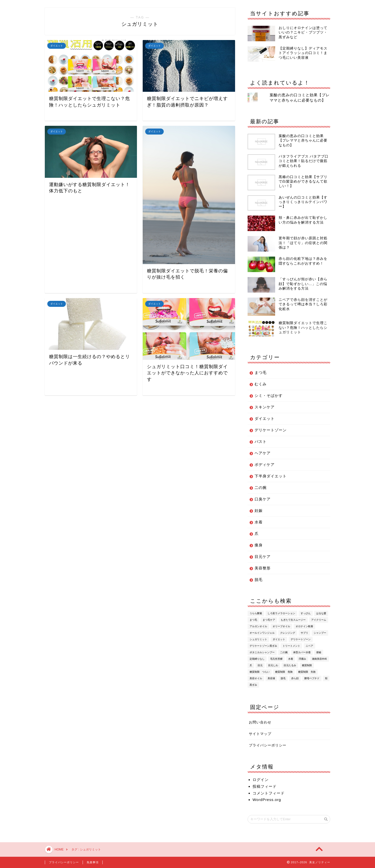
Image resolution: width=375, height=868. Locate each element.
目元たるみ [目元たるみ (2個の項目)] (290, 665)
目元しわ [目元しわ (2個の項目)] (273, 665)
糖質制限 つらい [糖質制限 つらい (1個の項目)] (260, 672)
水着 (259, 522)
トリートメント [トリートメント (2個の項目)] (291, 646)
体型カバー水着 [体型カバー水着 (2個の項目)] (302, 652)
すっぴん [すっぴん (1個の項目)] (306, 613)
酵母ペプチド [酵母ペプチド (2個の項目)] (312, 678)
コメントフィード (269, 793)
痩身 (259, 545)
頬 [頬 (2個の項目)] (326, 678)
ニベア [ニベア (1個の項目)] (309, 646)
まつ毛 (261, 372)
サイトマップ (260, 734)
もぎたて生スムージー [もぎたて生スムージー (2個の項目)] (293, 620)
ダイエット (265, 418)
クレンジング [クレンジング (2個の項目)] (288, 633)
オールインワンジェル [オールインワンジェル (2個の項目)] (262, 633)
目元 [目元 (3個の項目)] (260, 665)
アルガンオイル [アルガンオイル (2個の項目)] (258, 626)
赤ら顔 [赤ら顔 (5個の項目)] (295, 678)
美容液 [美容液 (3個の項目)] (271, 678)
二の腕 (261, 488)
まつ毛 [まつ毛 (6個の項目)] (253, 620)
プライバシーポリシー (268, 745)
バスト (261, 442)
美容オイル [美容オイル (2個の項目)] (256, 678)
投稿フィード (265, 786)
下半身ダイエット (271, 476)
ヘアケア (263, 453)
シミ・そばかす (269, 395)
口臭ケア (263, 499)
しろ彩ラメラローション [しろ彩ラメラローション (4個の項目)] (281, 613)
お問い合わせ (260, 722)
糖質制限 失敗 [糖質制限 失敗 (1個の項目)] (307, 672)
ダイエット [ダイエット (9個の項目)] (279, 639)
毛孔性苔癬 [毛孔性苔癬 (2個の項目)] (276, 659)
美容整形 (263, 568)
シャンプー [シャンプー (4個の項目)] (320, 633)
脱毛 (259, 580)
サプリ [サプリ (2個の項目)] (304, 633)
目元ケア (263, 557)
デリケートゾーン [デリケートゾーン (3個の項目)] (301, 639)
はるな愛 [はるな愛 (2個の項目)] (321, 613)
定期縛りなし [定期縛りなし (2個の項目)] (257, 659)
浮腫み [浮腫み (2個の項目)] (302, 659)
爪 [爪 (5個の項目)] (251, 665)
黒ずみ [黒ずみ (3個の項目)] (253, 685)
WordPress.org (267, 800)
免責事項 (93, 862)
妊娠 (259, 511)
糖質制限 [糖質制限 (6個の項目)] (307, 665)
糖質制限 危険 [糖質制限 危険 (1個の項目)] (284, 672)
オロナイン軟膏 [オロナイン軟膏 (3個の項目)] (304, 626)
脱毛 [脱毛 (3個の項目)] (283, 678)
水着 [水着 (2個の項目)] (291, 659)
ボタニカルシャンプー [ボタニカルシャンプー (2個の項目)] (262, 652)
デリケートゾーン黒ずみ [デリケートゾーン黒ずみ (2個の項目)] (263, 646)
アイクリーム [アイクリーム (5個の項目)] (319, 620)
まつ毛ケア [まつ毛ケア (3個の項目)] (269, 620)
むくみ (261, 384)
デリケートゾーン (271, 430)
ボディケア (265, 465)
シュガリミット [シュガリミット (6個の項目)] (258, 639)
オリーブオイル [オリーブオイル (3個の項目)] (281, 626)
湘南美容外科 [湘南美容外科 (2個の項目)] (319, 659)
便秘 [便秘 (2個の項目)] (319, 652)
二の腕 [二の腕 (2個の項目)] (284, 652)
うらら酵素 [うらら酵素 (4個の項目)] (256, 613)
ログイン (261, 780)
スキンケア (265, 407)
